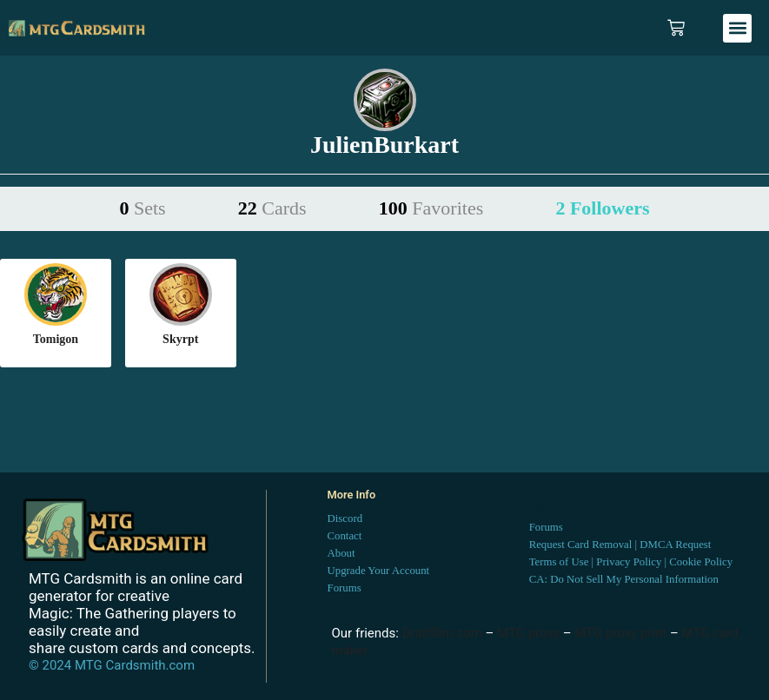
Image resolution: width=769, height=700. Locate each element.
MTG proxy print (620, 633)
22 (272, 208)
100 (431, 208)
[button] (737, 28)
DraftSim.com (442, 633)
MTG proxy (528, 633)
